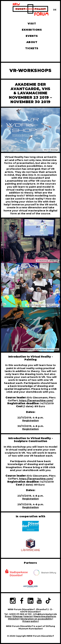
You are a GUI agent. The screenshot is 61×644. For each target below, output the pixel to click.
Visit (32, 24)
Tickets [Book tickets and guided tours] (32, 48)
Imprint (28, 616)
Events (32, 36)
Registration (30, 420)
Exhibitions (32, 30)
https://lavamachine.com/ (36, 400)
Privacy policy (30, 621)
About (32, 42)
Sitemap (18, 616)
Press (8, 616)
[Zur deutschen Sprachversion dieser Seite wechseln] (55, 10)
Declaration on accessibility (36, 619)
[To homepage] (31, 10)
